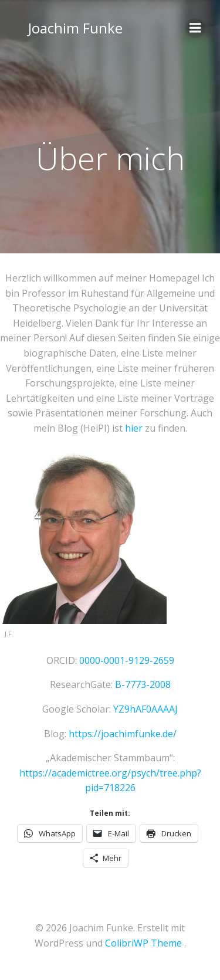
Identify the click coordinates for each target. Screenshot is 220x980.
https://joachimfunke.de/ (123, 734)
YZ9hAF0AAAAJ (145, 709)
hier (134, 428)
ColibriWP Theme (143, 943)
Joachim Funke (75, 28)
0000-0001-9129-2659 (127, 660)
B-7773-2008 (143, 684)
